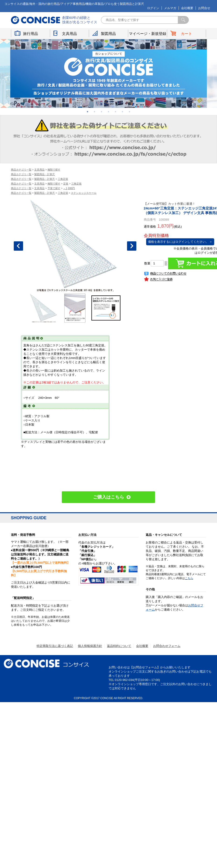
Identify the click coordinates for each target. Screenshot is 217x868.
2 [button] (95, 112)
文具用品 (69, 33)
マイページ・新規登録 (148, 33)
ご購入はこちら (108, 497)
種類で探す (54, 170)
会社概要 (187, 8)
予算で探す (54, 188)
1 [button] (88, 112)
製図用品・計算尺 (45, 174)
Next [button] (132, 246)
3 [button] (102, 112)
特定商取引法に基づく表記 (55, 646)
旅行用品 (31, 33)
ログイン (153, 8)
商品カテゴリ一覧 (21, 170)
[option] (109, 73)
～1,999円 (69, 188)
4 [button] (109, 112)
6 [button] (123, 112)
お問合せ (204, 8)
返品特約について (119, 646)
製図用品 (108, 33)
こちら (189, 578)
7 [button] (130, 112)
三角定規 (63, 179)
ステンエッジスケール (84, 193)
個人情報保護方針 (90, 646)
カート (186, 33)
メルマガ (170, 8)
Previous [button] (18, 246)
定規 (66, 184)
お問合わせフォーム (167, 646)
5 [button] (116, 112)
